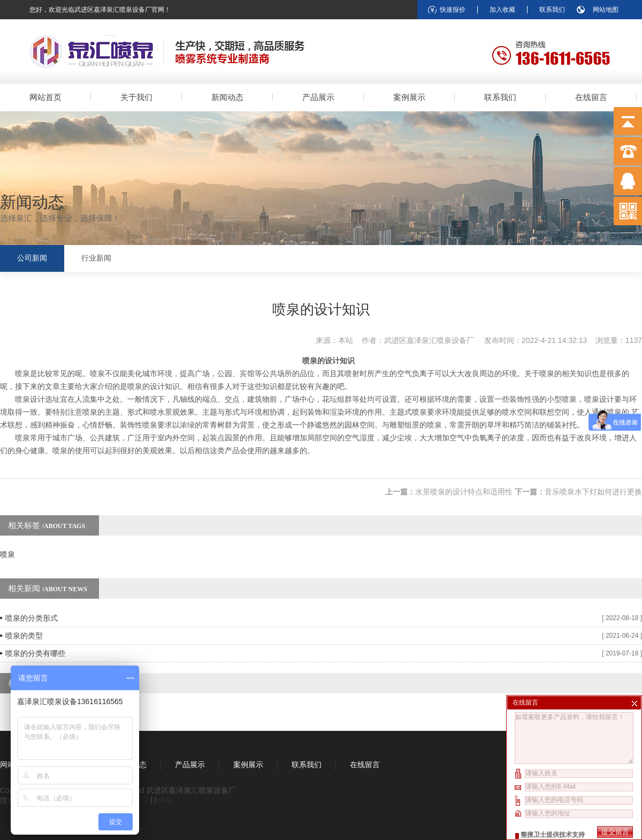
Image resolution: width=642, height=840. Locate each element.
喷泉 (7, 554)
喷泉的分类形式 (32, 618)
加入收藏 (502, 10)
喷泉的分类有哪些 (35, 653)
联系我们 (552, 10)
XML (164, 800)
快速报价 (453, 10)
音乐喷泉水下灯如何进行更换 (593, 492)
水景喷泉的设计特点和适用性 (464, 492)
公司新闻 (32, 258)
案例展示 (409, 97)
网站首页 (45, 97)
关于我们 (136, 97)
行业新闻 (96, 258)
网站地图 (606, 10)
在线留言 (591, 97)
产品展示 (318, 97)
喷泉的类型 (24, 636)
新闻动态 (227, 97)
